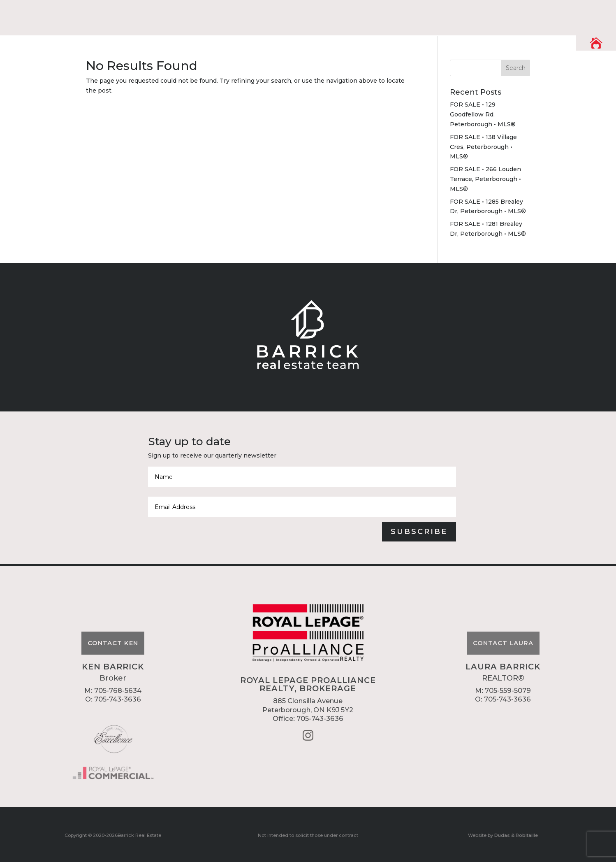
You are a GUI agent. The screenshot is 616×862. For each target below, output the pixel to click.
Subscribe (419, 532)
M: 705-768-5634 (113, 690)
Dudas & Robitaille (516, 835)
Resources (441, 15)
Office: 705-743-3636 (308, 718)
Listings (497, 15)
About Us (383, 15)
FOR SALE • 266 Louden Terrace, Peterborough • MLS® (485, 179)
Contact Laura (503, 643)
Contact (549, 15)
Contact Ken (113, 643)
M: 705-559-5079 (503, 690)
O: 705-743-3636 (113, 699)
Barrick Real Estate (139, 835)
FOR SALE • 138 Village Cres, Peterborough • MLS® (483, 147)
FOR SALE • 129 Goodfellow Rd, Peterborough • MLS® (483, 114)
